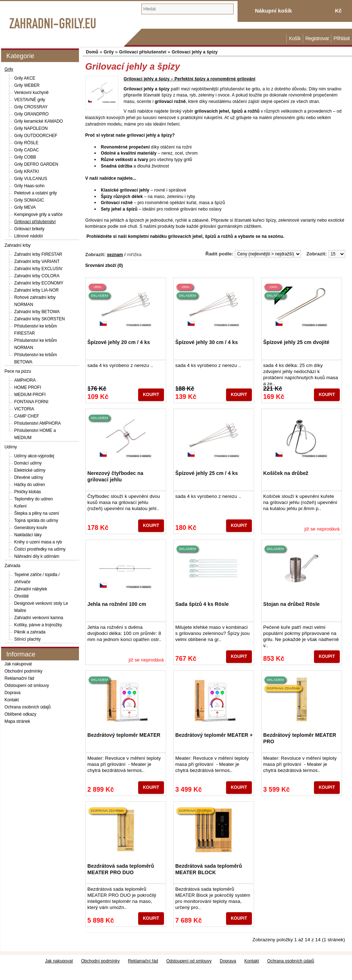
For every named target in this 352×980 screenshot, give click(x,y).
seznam (115, 255)
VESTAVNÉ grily (30, 100)
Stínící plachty (28, 639)
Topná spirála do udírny (36, 520)
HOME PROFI (28, 387)
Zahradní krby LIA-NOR (37, 290)
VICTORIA (24, 409)
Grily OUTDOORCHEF (36, 136)
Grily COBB (25, 157)
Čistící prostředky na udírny (40, 549)
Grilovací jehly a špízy (195, 52)
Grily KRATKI (27, 171)
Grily (9, 69)
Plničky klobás (28, 492)
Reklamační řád (20, 678)
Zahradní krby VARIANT (37, 262)
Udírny (11, 447)
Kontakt (12, 700)
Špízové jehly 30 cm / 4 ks (207, 342)
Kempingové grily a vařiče (39, 215)
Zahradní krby (18, 245)
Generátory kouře (31, 528)
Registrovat (317, 39)
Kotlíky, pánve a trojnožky (38, 625)
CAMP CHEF (27, 416)
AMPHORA (25, 380)
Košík (295, 39)
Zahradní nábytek (31, 589)
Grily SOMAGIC (29, 200)
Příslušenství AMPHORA (38, 423)
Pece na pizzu (18, 371)
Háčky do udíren (30, 485)
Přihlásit (341, 39)
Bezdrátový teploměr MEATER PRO (300, 738)
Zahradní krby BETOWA (37, 312)
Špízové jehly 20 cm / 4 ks (119, 342)
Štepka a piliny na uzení (37, 513)
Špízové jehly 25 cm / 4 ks (207, 473)
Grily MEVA (25, 207)
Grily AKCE (25, 78)
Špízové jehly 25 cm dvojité (297, 342)
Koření (21, 506)
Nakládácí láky (28, 535)
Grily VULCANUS (31, 179)
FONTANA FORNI (31, 402)
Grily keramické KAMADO (39, 121)
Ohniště (22, 596)
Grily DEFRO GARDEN (36, 164)
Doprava (13, 693)
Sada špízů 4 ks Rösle (202, 604)
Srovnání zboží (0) (104, 265)
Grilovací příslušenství (35, 222)
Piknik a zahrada (30, 632)
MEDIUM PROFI (30, 395)
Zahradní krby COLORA (37, 276)
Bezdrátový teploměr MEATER (124, 735)
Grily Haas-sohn (30, 186)
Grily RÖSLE (27, 143)
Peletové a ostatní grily (36, 193)
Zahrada (13, 566)
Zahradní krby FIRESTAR (38, 254)
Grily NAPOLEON (31, 128)
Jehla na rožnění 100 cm (117, 604)
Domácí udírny (28, 463)
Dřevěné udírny (29, 477)
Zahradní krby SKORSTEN (40, 319)
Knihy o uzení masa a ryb (38, 542)
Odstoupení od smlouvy (27, 685)
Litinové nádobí (29, 236)
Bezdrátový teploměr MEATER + (214, 735)
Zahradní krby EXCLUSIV (39, 269)
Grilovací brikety (29, 229)
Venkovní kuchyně (32, 93)
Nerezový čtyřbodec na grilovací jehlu (116, 476)
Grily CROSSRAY (31, 107)
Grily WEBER (27, 85)
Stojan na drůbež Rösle (292, 604)
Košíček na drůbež (286, 473)
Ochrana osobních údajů (28, 707)
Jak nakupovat (18, 664)
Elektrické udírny (30, 470)
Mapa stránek (18, 721)
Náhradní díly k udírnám (37, 556)
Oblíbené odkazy (21, 714)
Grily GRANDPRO (32, 114)
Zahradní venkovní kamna (39, 618)
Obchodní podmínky (24, 671)
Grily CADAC (27, 150)
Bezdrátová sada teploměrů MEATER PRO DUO (121, 869)
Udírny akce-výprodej (34, 456)
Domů (283, 39)
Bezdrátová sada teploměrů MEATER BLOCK (209, 869)
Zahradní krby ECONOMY (39, 283)
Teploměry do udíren (34, 499)
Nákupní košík (274, 11)
